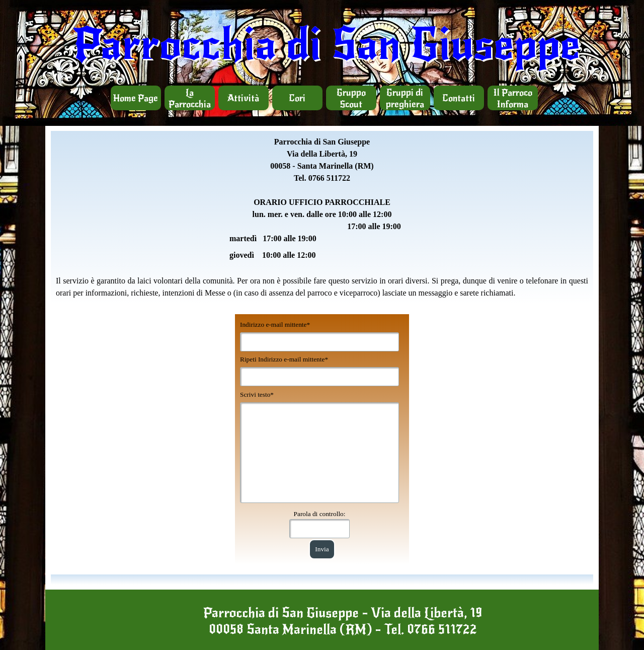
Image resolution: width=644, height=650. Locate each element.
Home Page (136, 98)
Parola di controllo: (320, 514)
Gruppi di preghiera (405, 98)
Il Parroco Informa (513, 98)
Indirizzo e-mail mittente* (275, 324)
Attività (243, 98)
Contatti (459, 98)
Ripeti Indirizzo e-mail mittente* (284, 359)
